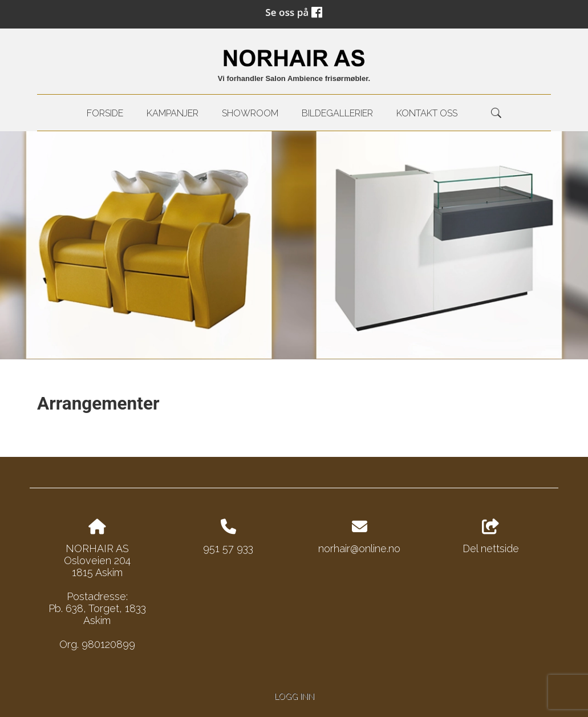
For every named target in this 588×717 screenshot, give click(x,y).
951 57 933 (228, 548)
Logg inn (294, 696)
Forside (105, 113)
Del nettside (491, 537)
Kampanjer (173, 113)
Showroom (250, 113)
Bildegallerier (337, 113)
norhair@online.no (359, 548)
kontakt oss (427, 113)
